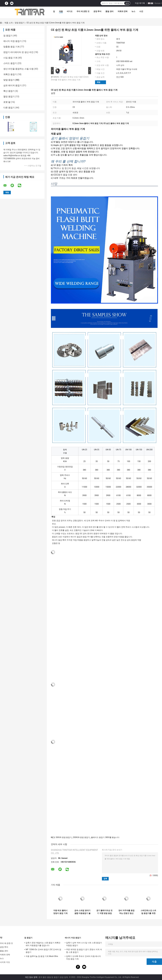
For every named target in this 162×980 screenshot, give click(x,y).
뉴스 (133, 11)
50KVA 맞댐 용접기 (64, 837)
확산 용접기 (9, 91)
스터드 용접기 (10, 63)
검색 (127, 3)
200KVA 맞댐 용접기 (81, 837)
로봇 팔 (7, 102)
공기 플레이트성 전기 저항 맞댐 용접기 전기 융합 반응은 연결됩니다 (104, 912)
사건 (141, 11)
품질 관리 (109, 11)
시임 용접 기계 (10, 58)
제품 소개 (8, 23)
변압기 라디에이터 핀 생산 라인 (18, 52)
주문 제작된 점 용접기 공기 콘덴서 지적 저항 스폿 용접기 (84, 951)
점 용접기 (8, 36)
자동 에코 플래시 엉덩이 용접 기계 (60, 912)
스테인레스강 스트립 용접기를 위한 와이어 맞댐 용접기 (148, 912)
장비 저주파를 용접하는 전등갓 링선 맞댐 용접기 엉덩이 (126, 912)
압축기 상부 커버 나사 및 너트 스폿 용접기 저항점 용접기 (84, 944)
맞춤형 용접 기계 (11, 47)
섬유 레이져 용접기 (13, 85)
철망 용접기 (9, 97)
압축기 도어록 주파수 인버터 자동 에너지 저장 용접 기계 (84, 958)
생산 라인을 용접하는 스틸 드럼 (18, 69)
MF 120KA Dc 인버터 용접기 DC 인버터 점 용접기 (43, 951)
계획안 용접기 (10, 74)
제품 (61, 11)
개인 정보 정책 (31, 977)
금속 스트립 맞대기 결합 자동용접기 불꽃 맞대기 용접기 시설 (82, 912)
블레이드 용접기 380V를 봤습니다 (105, 837)
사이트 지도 (5, 962)
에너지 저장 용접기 (13, 41)
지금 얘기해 (140, 3)
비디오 (70, 11)
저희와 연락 (123, 11)
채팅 (99, 82)
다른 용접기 (9, 108)
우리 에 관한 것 (83, 11)
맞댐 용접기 (20, 23)
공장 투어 (97, 11)
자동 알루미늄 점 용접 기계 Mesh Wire (42, 956)
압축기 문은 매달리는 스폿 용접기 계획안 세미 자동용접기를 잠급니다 (43, 944)
